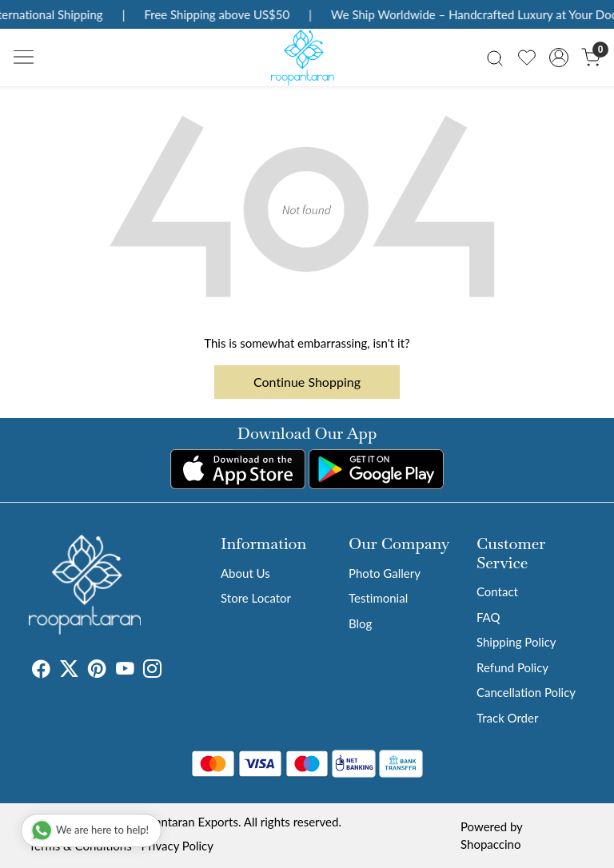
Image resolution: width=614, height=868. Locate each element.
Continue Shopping (307, 382)
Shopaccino (490, 844)
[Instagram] (152, 671)
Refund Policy (512, 667)
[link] (495, 57)
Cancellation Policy (526, 692)
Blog (360, 623)
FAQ (488, 617)
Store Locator (256, 598)
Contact (497, 591)
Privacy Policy (177, 846)
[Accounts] (559, 58)
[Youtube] (125, 671)
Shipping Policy (516, 642)
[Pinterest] (97, 671)
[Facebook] (41, 671)
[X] (69, 671)
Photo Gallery (385, 573)
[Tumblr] (171, 671)
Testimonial (378, 598)
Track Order (507, 718)
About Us (245, 573)
